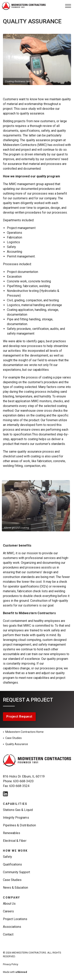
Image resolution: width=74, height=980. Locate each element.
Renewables (12, 833)
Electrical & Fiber (15, 841)
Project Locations (15, 919)
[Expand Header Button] (68, 6)
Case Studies (12, 880)
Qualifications (12, 864)
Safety (7, 857)
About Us (9, 904)
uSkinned (21, 972)
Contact (8, 934)
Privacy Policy (11, 964)
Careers (8, 911)
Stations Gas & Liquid (18, 810)
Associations (12, 927)
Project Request (19, 717)
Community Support (17, 872)
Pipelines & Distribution (19, 825)
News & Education (15, 888)
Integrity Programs (16, 818)
